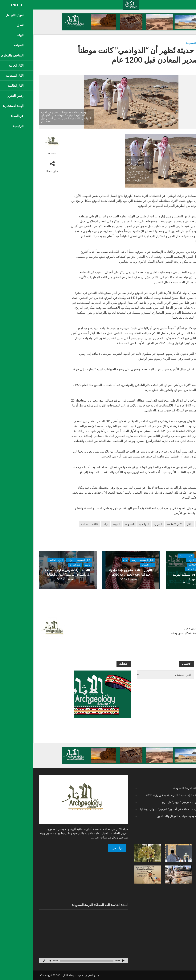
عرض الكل (182, 610)
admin (19, 153)
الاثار (172, 43)
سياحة (51, 524)
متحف (185, 530)
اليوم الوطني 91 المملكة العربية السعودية (160, 577)
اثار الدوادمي (183, 43)
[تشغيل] (90, 961)
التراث (38, 560)
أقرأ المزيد (84, 848)
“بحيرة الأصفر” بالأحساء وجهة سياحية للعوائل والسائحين (157, 816)
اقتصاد (168, 556)
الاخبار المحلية (177, 560)
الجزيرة (125, 524)
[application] (51, 938)
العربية (83, 524)
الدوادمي (111, 524)
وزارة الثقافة (177, 569)
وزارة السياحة (160, 569)
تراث (72, 524)
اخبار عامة (179, 556)
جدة (92, 560)
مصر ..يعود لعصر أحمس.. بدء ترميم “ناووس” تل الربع (159, 802)
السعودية (96, 524)
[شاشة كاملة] (11, 961)
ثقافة (62, 524)
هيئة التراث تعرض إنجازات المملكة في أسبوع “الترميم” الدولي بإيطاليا (34, 572)
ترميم (101, 560)
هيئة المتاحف (161, 565)
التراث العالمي (23, 560)
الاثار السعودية (161, 43)
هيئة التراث (160, 560)
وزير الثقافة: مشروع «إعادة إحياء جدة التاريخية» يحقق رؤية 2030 (97, 572)
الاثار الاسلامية (141, 524)
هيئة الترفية (178, 565)
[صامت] (17, 961)
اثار (175, 524)
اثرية (166, 524)
